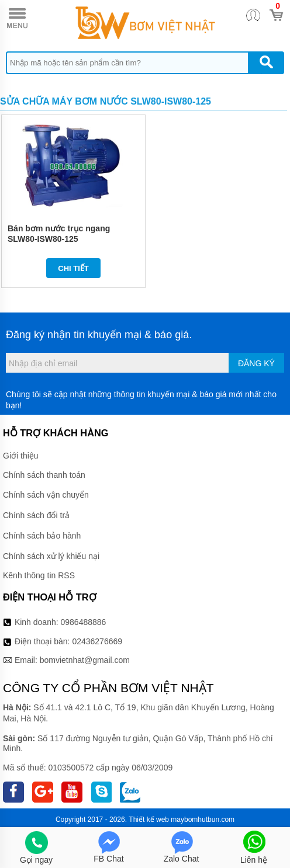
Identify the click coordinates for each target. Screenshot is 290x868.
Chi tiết (73, 268)
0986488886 (84, 622)
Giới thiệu (21, 456)
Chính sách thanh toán (44, 475)
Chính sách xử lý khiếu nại (51, 556)
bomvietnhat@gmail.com (85, 660)
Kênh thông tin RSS (39, 575)
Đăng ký (256, 363)
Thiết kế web (149, 820)
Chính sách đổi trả (36, 515)
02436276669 (97, 641)
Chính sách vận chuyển (46, 495)
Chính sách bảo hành (42, 536)
